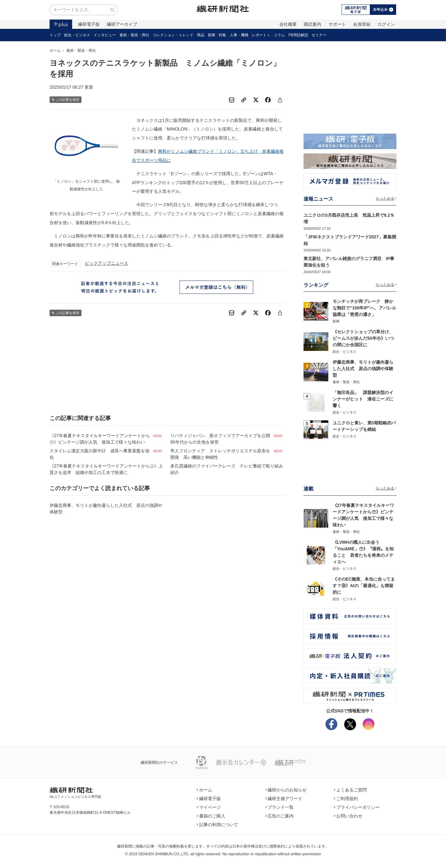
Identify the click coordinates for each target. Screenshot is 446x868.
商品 (201, 35)
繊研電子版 (89, 24)
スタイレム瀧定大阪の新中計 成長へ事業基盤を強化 (99, 454)
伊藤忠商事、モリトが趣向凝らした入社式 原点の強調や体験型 (106, 509)
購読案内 (313, 24)
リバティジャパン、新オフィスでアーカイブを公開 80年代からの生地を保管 (221, 439)
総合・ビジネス (77, 35)
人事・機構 (239, 35)
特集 (222, 35)
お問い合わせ (348, 816)
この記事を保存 (66, 100)
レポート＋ (261, 35)
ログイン (386, 24)
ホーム (55, 51)
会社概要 (288, 24)
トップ (55, 35)
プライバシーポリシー (357, 807)
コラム (279, 35)
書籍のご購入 (211, 816)
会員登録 (362, 24)
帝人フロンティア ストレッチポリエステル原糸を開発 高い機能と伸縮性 (220, 454)
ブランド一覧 (280, 807)
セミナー (319, 35)
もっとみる (386, 198)
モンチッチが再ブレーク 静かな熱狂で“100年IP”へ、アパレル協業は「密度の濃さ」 (364, 308)
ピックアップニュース (107, 263)
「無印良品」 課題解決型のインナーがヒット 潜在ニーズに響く (363, 399)
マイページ (209, 807)
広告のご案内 (280, 816)
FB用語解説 (298, 35)
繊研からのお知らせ (286, 790)
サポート (337, 24)
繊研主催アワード (284, 799)
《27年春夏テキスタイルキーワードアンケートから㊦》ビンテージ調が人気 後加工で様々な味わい (100, 439)
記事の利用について (217, 825)
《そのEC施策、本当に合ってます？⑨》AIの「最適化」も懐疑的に (364, 586)
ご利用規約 (346, 799)
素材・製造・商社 (134, 35)
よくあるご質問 (350, 790)
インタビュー (105, 35)
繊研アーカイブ (122, 24)
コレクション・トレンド (173, 35)
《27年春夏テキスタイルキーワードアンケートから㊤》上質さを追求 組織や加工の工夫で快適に (106, 469)
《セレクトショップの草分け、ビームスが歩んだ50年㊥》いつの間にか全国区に (363, 338)
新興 (212, 35)
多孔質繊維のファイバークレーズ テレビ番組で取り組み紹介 (227, 469)
